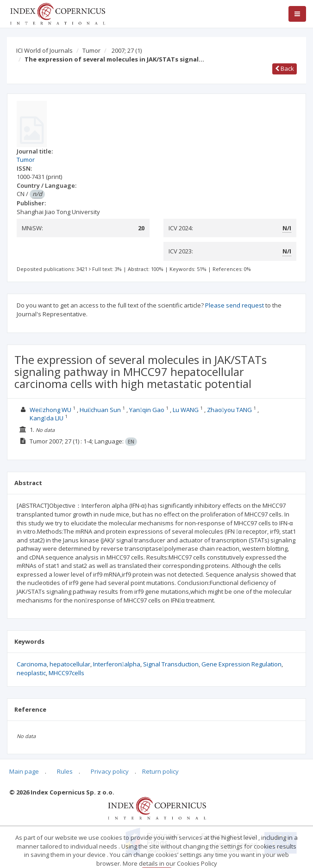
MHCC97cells (66, 673)
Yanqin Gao (147, 410)
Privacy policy (110, 771)
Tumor (91, 50)
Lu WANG (186, 410)
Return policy (160, 771)
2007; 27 (127, 50)
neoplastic (31, 673)
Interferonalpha (117, 664)
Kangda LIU (47, 418)
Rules (65, 771)
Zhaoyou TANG (229, 410)
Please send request (235, 305)
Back (285, 68)
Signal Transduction (171, 664)
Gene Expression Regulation (241, 664)
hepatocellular (70, 664)
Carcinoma (32, 664)
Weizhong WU (51, 410)
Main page (24, 771)
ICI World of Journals (44, 50)
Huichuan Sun (100, 410)
